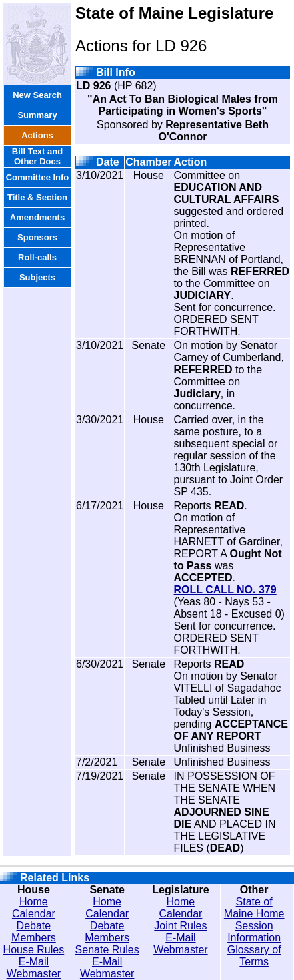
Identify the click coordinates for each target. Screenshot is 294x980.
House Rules (34, 950)
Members (34, 938)
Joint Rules (180, 926)
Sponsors (37, 237)
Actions (37, 135)
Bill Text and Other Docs (37, 156)
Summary (37, 115)
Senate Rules (107, 950)
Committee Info (38, 177)
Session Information (254, 932)
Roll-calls (37, 257)
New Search (37, 95)
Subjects (37, 277)
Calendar (34, 914)
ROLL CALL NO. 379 (225, 590)
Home (34, 902)
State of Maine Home (254, 908)
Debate (34, 926)
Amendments (37, 217)
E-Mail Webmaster (34, 968)
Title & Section (37, 197)
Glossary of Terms (254, 956)
